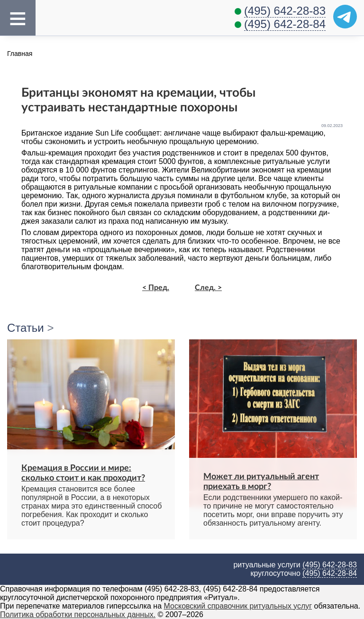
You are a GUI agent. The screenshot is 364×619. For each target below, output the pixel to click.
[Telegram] (345, 17)
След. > (208, 288)
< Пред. (156, 288)
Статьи (26, 328)
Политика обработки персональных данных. (78, 614)
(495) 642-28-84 (285, 24)
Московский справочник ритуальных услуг (238, 606)
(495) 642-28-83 (285, 11)
